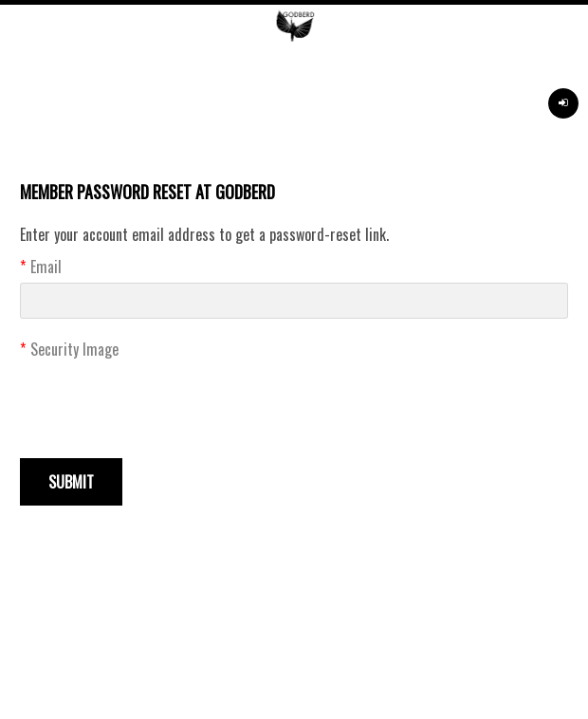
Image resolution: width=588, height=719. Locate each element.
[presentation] (164, 402)
